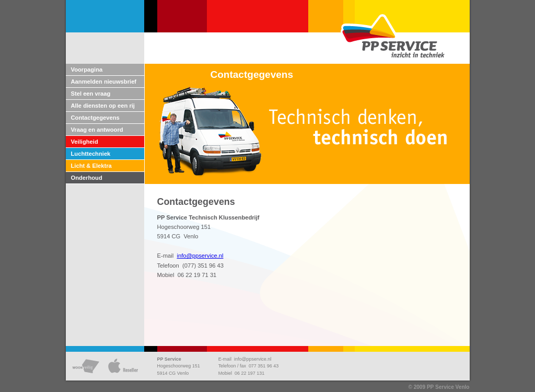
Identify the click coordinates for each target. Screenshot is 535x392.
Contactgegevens (95, 118)
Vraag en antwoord (97, 130)
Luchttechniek (91, 154)
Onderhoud (87, 178)
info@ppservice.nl (200, 256)
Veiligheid (85, 142)
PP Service (169, 359)
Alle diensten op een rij (103, 106)
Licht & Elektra (91, 166)
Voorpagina (87, 70)
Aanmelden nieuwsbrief (104, 82)
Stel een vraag (91, 94)
